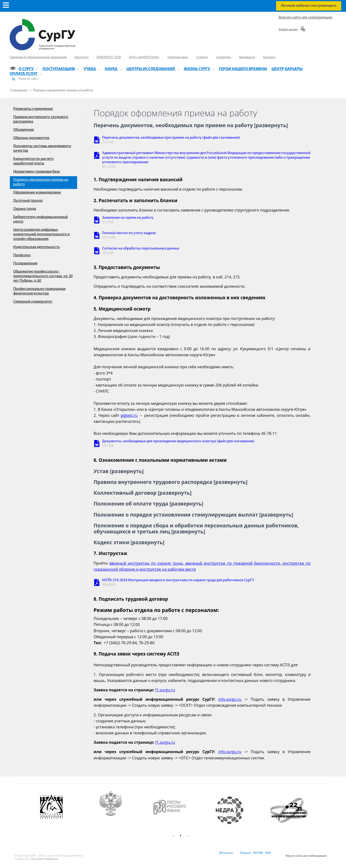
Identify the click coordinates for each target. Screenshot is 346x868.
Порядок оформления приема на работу (63, 91)
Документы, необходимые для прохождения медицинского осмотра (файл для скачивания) (178, 441)
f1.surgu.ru (165, 690)
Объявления (24, 130)
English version (288, 30)
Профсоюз (22, 255)
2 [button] (181, 836)
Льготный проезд (28, 201)
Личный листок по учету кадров (129, 233)
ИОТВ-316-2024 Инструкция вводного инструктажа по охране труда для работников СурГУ (178, 580)
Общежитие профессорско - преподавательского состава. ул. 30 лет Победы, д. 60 (43, 276)
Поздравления (25, 263)
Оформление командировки (37, 193)
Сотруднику (19, 91)
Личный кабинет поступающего (309, 6)
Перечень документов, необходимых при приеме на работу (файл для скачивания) (171, 138)
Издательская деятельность (37, 247)
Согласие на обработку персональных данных (141, 249)
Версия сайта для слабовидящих (306, 18)
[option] (63, 810)
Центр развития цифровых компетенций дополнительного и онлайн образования (41, 234)
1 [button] (173, 836)
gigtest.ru (129, 415)
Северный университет (33, 302)
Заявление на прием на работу (128, 218)
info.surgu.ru (230, 699)
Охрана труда (25, 209)
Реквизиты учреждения (33, 109)
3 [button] (188, 836)
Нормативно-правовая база (37, 172)
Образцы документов (31, 138)
